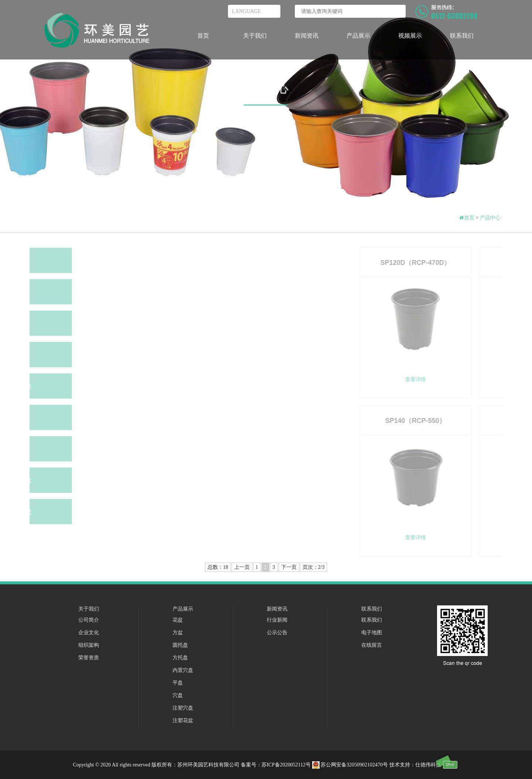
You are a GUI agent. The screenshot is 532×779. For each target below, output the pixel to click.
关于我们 (255, 36)
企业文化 (89, 633)
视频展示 (410, 36)
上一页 (242, 567)
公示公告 (277, 633)
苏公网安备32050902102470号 (351, 765)
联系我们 (462, 36)
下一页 (289, 567)
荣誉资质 (89, 658)
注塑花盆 (183, 720)
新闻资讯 (307, 36)
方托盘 (180, 658)
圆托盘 (180, 645)
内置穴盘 (183, 670)
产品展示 (358, 36)
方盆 (178, 633)
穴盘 (178, 695)
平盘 (178, 683)
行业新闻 (277, 620)
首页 (203, 36)
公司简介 (89, 620)
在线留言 (372, 645)
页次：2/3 (314, 567)
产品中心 (266, 91)
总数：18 (218, 567)
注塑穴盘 (183, 708)
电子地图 (372, 633)
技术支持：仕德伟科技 (415, 765)
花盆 (178, 620)
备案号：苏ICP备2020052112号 (276, 765)
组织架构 (89, 645)
